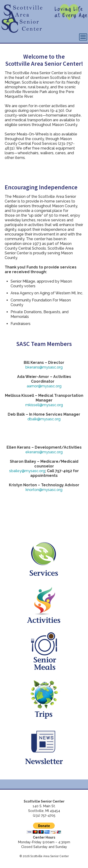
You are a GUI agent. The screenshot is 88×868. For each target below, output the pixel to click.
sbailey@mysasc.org (27, 471)
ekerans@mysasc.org (44, 452)
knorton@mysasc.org (44, 490)
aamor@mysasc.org (44, 386)
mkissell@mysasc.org (44, 405)
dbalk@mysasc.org (44, 419)
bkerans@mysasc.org (44, 367)
